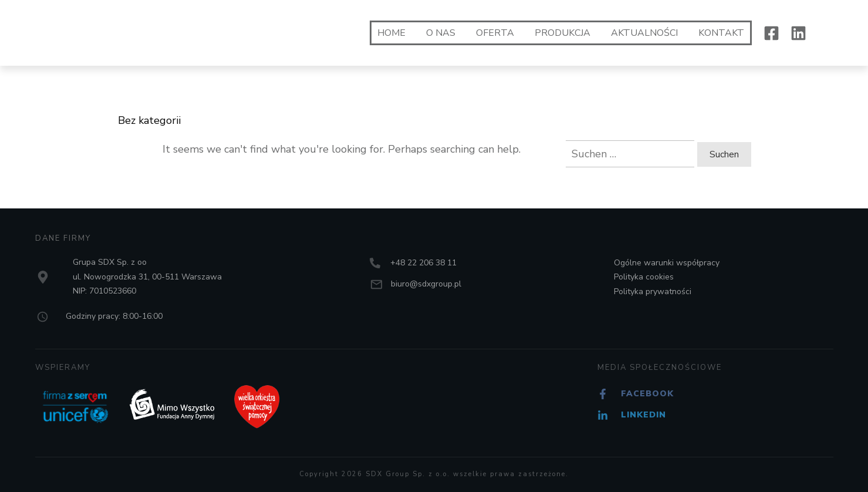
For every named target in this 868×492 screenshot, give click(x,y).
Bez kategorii (149, 120)
